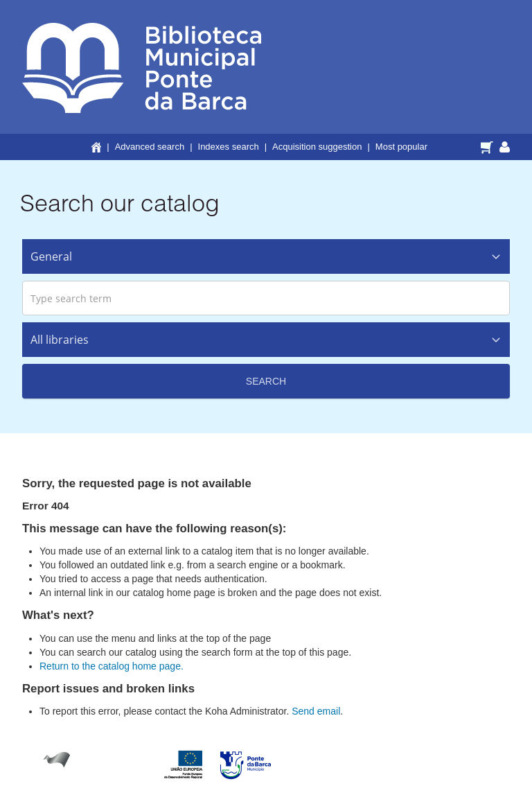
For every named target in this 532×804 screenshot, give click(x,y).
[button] (489, 146)
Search (266, 381)
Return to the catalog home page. (112, 666)
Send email (316, 711)
